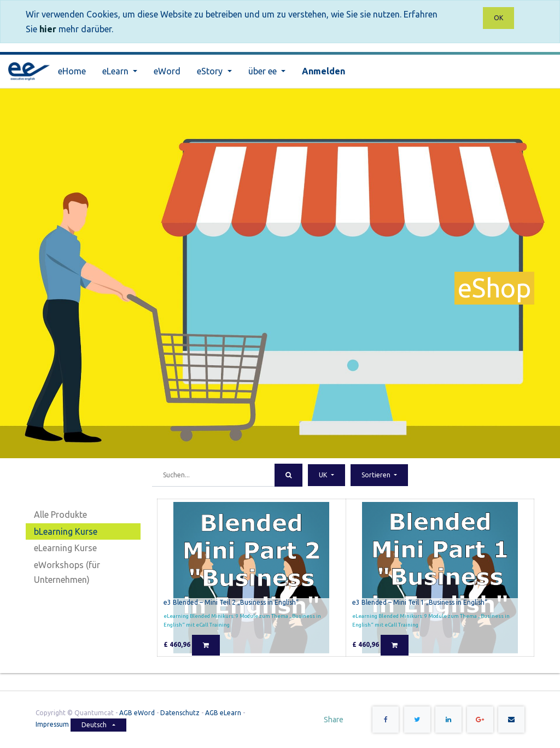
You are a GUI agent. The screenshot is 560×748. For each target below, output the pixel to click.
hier (48, 29)
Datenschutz (180, 713)
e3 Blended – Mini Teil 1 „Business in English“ (420, 602)
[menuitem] (72, 71)
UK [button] (324, 475)
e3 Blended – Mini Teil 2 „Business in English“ (231, 602)
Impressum (53, 724)
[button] (379, 475)
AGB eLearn (223, 713)
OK (498, 18)
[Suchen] (288, 475)
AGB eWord (137, 713)
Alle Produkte (60, 515)
